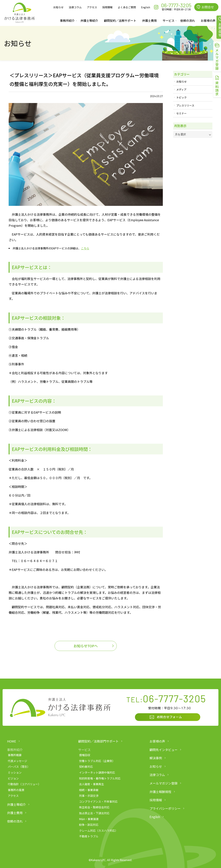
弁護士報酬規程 (160, 792)
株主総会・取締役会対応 (94, 807)
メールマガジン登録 (164, 783)
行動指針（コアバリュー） (24, 784)
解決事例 (156, 758)
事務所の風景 (16, 790)
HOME (12, 741)
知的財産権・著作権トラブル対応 (100, 778)
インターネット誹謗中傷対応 (97, 772)
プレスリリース (185, 105)
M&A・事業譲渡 (89, 819)
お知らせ (58, 7)
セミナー (181, 113)
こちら (85, 248)
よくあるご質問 (127, 7)
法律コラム (75, 7)
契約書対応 (86, 767)
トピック (181, 97)
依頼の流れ (188, 20)
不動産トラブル (89, 836)
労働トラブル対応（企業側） (97, 761)
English (146, 7)
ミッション (15, 772)
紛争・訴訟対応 (89, 825)
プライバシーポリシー (165, 808)
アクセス (92, 7)
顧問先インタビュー (164, 750)
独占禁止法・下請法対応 (94, 813)
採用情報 (107, 7)
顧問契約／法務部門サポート (98, 741)
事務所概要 (15, 755)
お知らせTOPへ (86, 646)
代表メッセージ (17, 761)
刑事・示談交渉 (89, 796)
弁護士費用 (149, 20)
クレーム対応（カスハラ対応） (98, 830)
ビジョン (13, 778)
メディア (181, 89)
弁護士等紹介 (89, 20)
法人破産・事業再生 (92, 784)
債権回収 (85, 755)
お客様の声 (157, 741)
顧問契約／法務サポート (120, 20)
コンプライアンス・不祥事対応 (98, 801)
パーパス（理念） (19, 767)
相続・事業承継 (89, 790)
